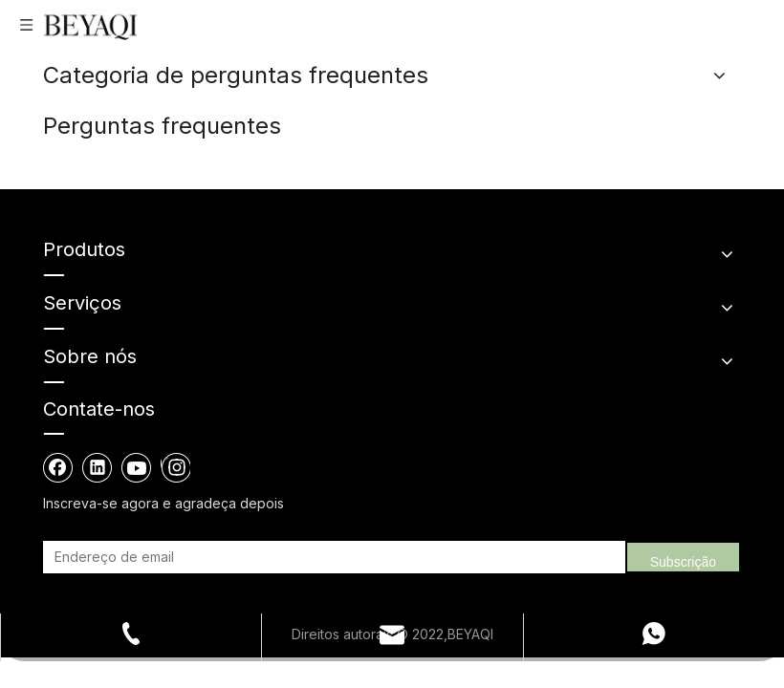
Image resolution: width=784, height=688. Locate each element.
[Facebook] (58, 467)
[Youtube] (137, 467)
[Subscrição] (683, 557)
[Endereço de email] (145, 557)
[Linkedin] (98, 467)
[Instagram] (175, 467)
